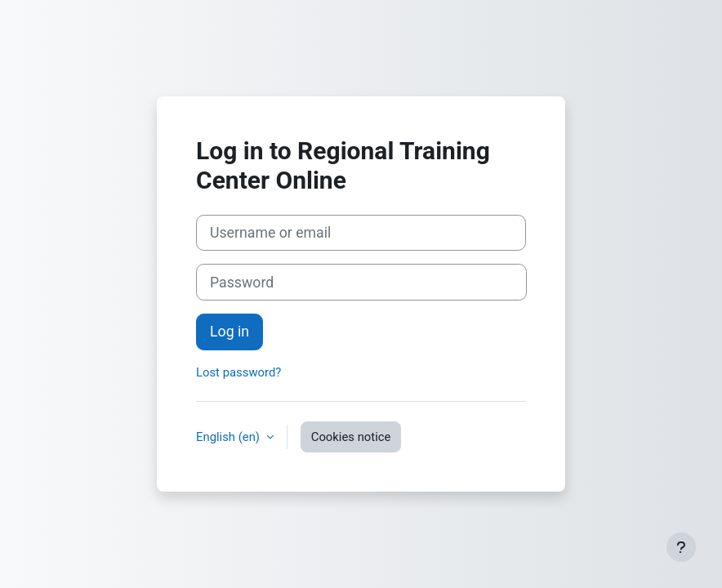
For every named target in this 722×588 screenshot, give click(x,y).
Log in (230, 332)
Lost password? (238, 372)
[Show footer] (681, 547)
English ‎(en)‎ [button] (230, 437)
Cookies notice (351, 437)
